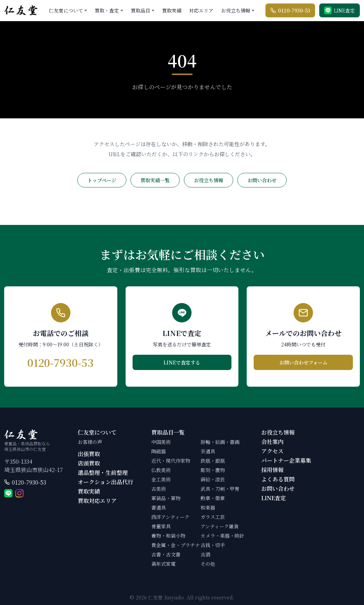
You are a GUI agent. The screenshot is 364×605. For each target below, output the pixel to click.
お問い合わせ (262, 180)
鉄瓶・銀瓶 (213, 461)
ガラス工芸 (213, 517)
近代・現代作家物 (171, 461)
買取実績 (172, 10)
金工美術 (161, 479)
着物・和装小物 (168, 536)
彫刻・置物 (213, 470)
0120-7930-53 (29, 482)
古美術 (159, 489)
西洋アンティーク (170, 517)
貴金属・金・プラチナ (176, 545)
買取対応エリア (97, 501)
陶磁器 (159, 451)
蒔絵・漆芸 (213, 479)
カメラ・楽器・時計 (222, 536)
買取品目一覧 (168, 432)
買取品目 (141, 10)
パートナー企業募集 (286, 460)
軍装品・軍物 (166, 498)
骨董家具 (161, 526)
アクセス (272, 451)
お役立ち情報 (236, 10)
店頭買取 (89, 463)
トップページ (102, 180)
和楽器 (208, 507)
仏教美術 (161, 470)
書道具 (159, 507)
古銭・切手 (213, 545)
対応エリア (201, 10)
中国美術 (161, 442)
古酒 (205, 554)
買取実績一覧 (155, 180)
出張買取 (89, 454)
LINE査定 (274, 498)
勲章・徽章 (213, 498)
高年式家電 (163, 564)
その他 (208, 564)
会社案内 (272, 442)
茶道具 (208, 451)
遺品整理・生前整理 (103, 473)
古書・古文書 (166, 554)
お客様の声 (90, 442)
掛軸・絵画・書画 (220, 442)
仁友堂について (66, 10)
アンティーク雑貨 (220, 526)
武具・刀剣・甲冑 (220, 489)
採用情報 (272, 470)
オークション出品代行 (105, 482)
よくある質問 (278, 479)
